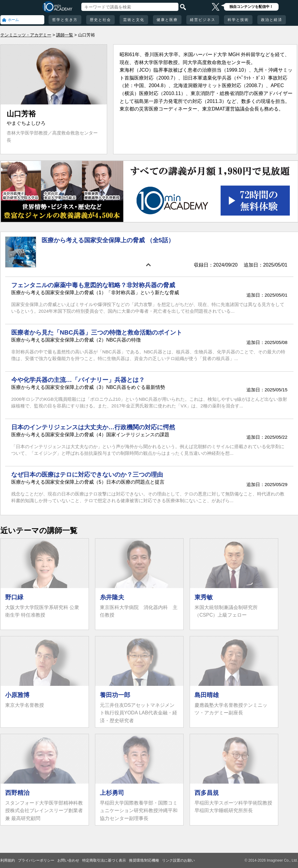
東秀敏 (204, 597)
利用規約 (8, 860)
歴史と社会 (100, 20)
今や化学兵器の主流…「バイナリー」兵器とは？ (78, 380)
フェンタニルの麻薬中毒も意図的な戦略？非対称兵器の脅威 (93, 285)
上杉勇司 (112, 793)
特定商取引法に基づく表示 (104, 860)
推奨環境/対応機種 (144, 860)
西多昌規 (207, 793)
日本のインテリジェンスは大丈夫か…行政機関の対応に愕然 (93, 427)
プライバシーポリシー (36, 860)
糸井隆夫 (112, 597)
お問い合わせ (68, 860)
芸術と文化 (134, 20)
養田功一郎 (115, 695)
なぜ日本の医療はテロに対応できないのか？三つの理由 (87, 475)
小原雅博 (17, 695)
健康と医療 (167, 20)
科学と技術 (238, 20)
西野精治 (17, 793)
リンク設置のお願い (178, 860)
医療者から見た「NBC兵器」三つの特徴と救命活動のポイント (97, 332)
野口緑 (14, 597)
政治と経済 (272, 20)
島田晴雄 (207, 695)
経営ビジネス (203, 20)
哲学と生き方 (65, 20)
